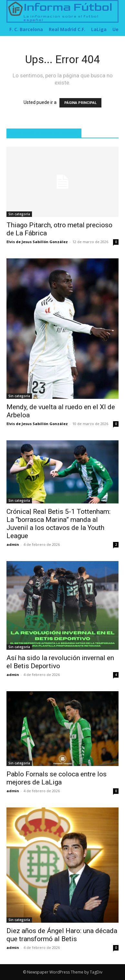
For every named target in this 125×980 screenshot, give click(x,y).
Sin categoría (19, 214)
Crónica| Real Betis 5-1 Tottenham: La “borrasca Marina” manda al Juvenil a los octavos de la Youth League (58, 524)
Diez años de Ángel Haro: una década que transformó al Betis (62, 935)
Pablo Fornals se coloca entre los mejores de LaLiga (57, 778)
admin (13, 544)
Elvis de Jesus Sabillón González (37, 242)
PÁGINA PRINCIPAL (80, 103)
